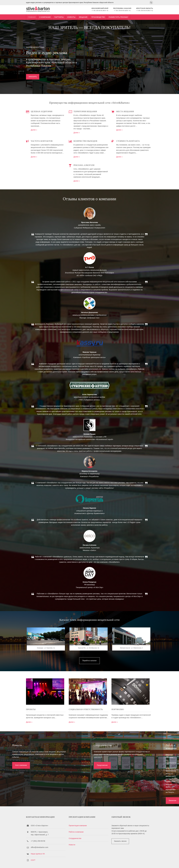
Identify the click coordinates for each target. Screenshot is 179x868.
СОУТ (38, 847)
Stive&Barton (59, 863)
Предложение (77, 778)
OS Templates (144, 863)
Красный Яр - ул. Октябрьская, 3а (89, 664)
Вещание (88, 16)
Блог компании (18, 778)
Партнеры (64, 16)
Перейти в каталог (89, 676)
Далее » (39, 129)
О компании (50, 16)
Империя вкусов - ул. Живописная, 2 (130, 664)
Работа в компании (79, 819)
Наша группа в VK (43, 841)
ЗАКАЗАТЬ (38, 77)
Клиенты (76, 16)
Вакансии (135, 781)
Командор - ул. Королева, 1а (49, 664)
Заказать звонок (120, 828)
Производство (103, 16)
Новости (74, 832)
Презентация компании (80, 813)
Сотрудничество (78, 825)
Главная (37, 16)
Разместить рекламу (124, 16)
